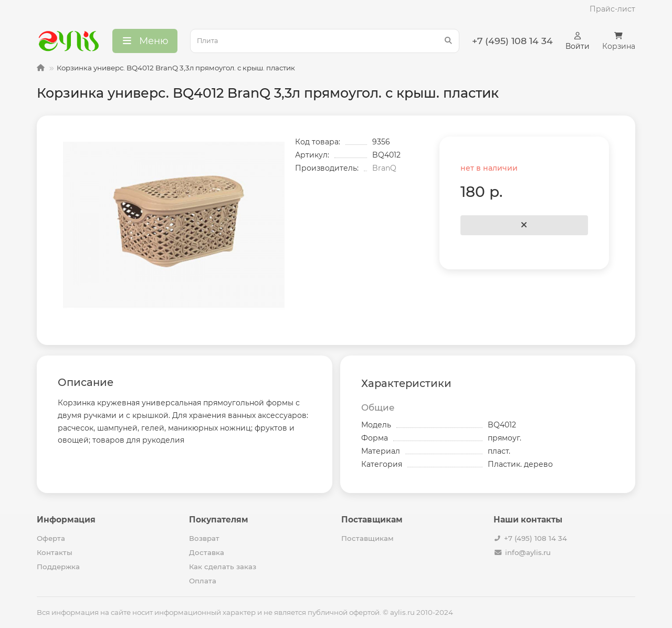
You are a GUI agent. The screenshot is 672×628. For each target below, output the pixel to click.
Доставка (207, 552)
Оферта (51, 538)
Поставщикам (367, 538)
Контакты (55, 552)
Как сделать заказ (223, 567)
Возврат (204, 538)
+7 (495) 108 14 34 (535, 538)
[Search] (325, 41)
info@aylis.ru (528, 552)
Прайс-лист (612, 9)
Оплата (203, 581)
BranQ (384, 168)
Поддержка (58, 567)
